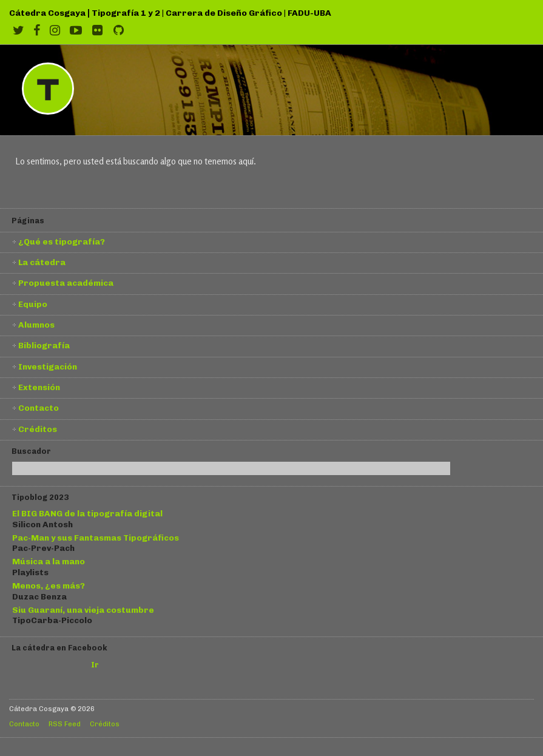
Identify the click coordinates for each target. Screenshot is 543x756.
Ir (95, 665)
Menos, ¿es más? (49, 586)
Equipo (33, 304)
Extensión (39, 387)
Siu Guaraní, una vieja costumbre (83, 610)
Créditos (38, 429)
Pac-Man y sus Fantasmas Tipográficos (96, 538)
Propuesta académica (66, 283)
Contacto (39, 408)
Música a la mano (49, 561)
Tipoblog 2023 (40, 497)
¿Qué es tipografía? (62, 241)
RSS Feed (65, 724)
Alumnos (36, 325)
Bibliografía (44, 345)
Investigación (48, 366)
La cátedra (42, 262)
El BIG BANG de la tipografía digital (87, 513)
